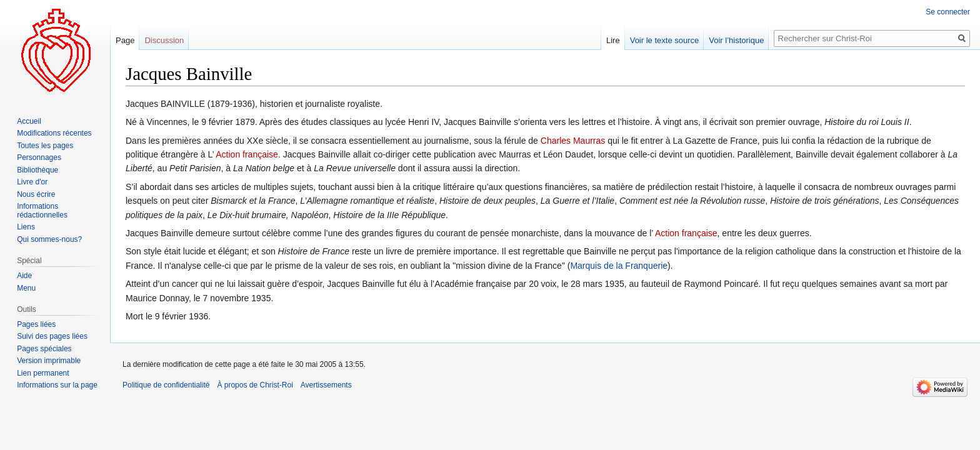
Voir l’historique (736, 40)
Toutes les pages (45, 146)
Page (125, 40)
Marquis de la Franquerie (619, 266)
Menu (26, 288)
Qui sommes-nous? (49, 239)
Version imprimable (49, 361)
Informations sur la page (57, 385)
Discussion (164, 40)
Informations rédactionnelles (42, 211)
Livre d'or (32, 182)
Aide (24, 276)
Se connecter (948, 12)
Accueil (29, 121)
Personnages (39, 157)
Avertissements (326, 385)
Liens (26, 227)
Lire (613, 40)
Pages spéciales (44, 349)
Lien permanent (43, 373)
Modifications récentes (54, 133)
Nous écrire (36, 194)
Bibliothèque (37, 170)
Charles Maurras (573, 141)
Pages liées (36, 324)
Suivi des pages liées (52, 336)
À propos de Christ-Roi (255, 385)
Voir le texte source (665, 40)
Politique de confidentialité (166, 385)
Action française (247, 154)
